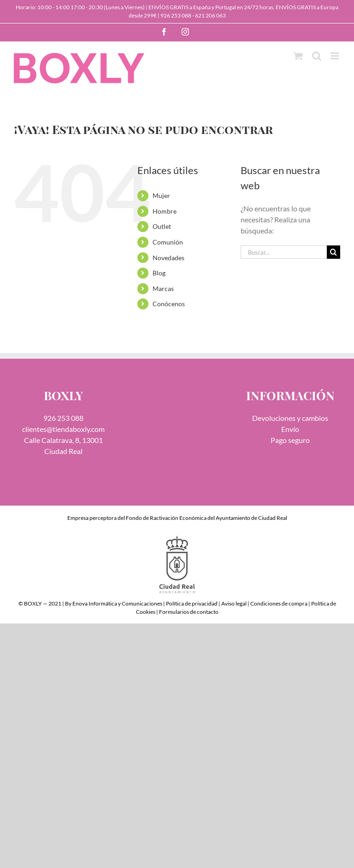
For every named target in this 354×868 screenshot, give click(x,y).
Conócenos (169, 304)
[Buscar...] (284, 252)
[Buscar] (333, 252)
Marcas (163, 288)
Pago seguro (290, 440)
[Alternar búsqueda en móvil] (317, 56)
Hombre (165, 211)
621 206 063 (210, 15)
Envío (290, 429)
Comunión (168, 242)
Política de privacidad (192, 603)
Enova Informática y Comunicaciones (117, 603)
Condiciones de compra (279, 603)
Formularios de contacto (189, 612)
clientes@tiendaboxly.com (63, 429)
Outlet (162, 226)
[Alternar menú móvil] (335, 56)
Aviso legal (234, 603)
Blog (159, 273)
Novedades (168, 258)
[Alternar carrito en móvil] (298, 56)
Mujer (161, 195)
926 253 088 (176, 15)
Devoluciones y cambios (290, 418)
